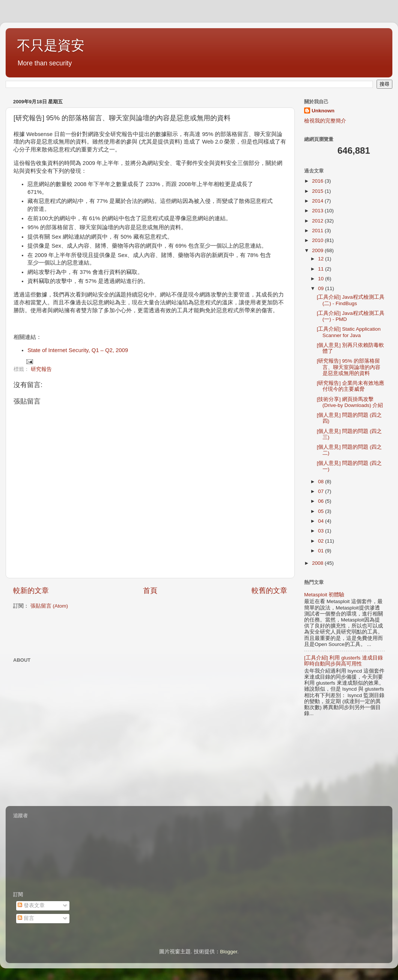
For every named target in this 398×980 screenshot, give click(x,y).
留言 (26, 918)
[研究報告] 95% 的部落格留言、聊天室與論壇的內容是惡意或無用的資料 (349, 367)
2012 (318, 221)
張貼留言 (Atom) (49, 606)
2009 (318, 250)
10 (322, 279)
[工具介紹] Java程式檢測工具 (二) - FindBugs (351, 300)
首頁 (150, 591)
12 (322, 259)
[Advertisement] (101, 632)
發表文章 (31, 905)
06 (322, 501)
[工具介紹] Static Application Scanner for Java (349, 332)
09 (322, 288)
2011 (318, 231)
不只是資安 (51, 45)
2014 (318, 201)
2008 (318, 563)
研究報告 (41, 369)
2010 (318, 240)
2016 (318, 181)
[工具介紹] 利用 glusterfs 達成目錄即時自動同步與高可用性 (344, 661)
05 (322, 511)
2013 (318, 211)
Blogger (229, 952)
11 (322, 269)
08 (322, 482)
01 (322, 551)
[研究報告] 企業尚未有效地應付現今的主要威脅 (351, 386)
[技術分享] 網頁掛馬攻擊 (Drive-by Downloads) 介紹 (350, 402)
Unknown (323, 111)
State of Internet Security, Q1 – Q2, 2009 (78, 350)
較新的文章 (31, 591)
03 (322, 531)
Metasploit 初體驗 (324, 595)
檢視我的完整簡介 (325, 121)
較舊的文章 (269, 591)
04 (322, 521)
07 (322, 491)
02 (322, 541)
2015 (318, 191)
